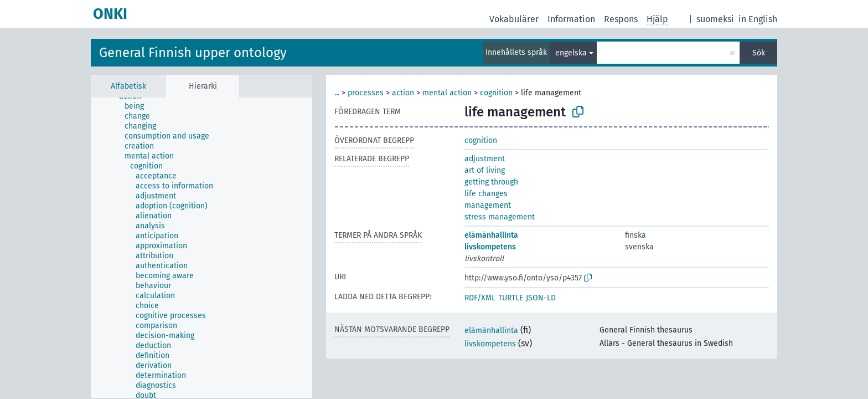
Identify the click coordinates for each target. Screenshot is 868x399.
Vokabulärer (514, 19)
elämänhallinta (491, 235)
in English (758, 19)
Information (571, 19)
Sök (759, 53)
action (403, 93)
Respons (621, 19)
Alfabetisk (128, 86)
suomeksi (715, 19)
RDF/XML (480, 298)
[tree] (201, 248)
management (488, 205)
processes (366, 93)
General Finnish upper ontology (193, 53)
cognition (496, 93)
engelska (571, 53)
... (337, 93)
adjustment (485, 159)
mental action (447, 93)
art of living (485, 170)
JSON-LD (541, 298)
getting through (491, 182)
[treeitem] (139, 106)
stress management (500, 217)
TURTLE (511, 298)
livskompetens (490, 247)
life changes (486, 194)
